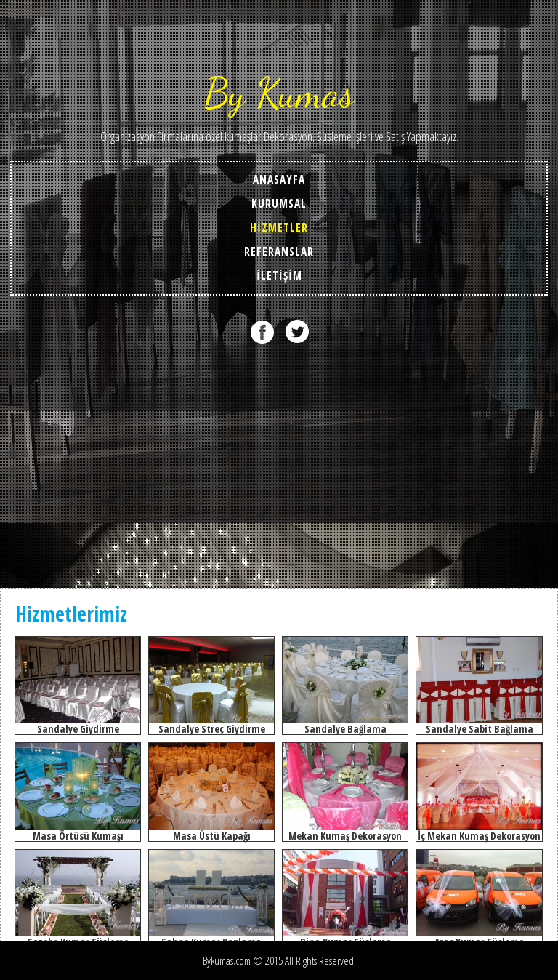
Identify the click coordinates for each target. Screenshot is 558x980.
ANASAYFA (279, 180)
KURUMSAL (279, 204)
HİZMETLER (279, 228)
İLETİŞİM (279, 276)
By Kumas (279, 93)
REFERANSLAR (279, 252)
